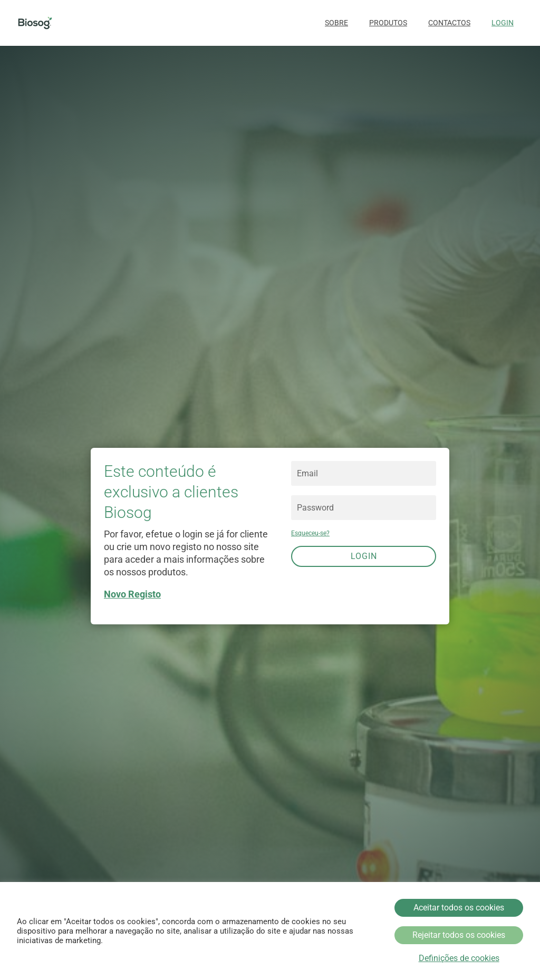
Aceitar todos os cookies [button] (459, 908)
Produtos (388, 23)
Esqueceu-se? (310, 533)
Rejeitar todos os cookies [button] (459, 935)
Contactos (449, 23)
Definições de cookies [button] (459, 958)
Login (503, 23)
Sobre (336, 23)
